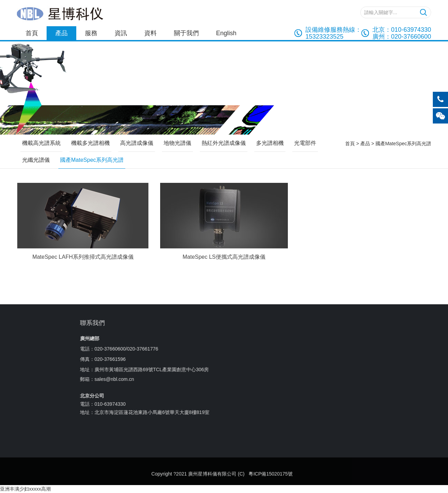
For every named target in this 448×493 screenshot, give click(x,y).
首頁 (32, 33)
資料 (150, 33)
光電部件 (305, 143)
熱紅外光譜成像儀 (224, 143)
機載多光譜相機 (90, 143)
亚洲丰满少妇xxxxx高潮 (25, 489)
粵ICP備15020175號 (271, 484)
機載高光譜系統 (41, 143)
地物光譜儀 (177, 143)
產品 (61, 33)
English (226, 33)
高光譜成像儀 (137, 143)
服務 (91, 33)
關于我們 (186, 33)
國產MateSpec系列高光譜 (403, 144)
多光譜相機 (270, 143)
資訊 (121, 33)
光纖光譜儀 (36, 160)
